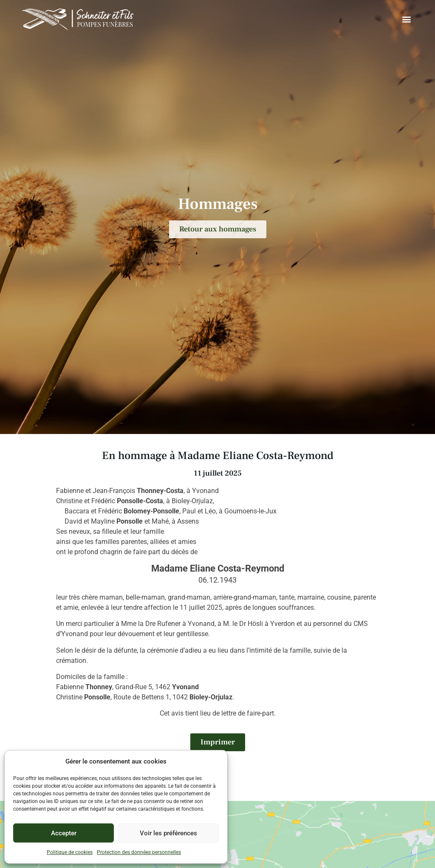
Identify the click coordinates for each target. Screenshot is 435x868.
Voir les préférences (168, 833)
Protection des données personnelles (139, 852)
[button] (406, 19)
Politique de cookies (70, 852)
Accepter (64, 833)
